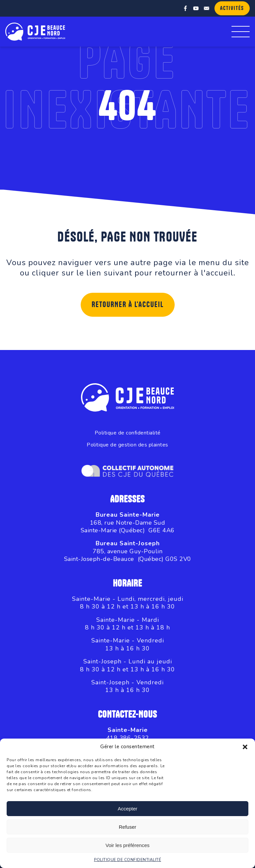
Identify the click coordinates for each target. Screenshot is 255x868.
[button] (245, 747)
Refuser (128, 827)
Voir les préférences (128, 845)
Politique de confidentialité (128, 433)
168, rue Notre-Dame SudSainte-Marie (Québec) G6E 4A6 (128, 526)
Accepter (127, 809)
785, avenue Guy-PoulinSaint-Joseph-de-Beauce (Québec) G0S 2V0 (128, 555)
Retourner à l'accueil (128, 305)
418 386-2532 (128, 738)
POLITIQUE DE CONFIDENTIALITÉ (127, 860)
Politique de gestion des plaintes (127, 445)
